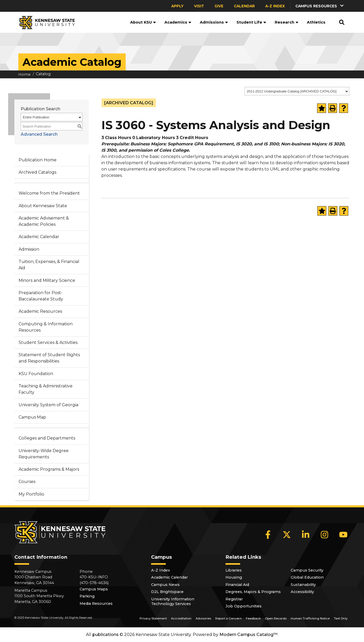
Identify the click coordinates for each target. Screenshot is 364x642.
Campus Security (307, 570)
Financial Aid (237, 585)
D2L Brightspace (167, 592)
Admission (29, 249)
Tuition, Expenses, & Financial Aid (49, 265)
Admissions (214, 22)
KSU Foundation (36, 374)
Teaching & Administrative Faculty (46, 389)
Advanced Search (39, 134)
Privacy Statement (153, 618)
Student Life (251, 22)
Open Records (276, 618)
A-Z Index (275, 6)
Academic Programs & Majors (49, 469)
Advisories (203, 618)
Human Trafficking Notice (310, 618)
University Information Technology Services (173, 601)
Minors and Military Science (47, 280)
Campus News (165, 585)
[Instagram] (324, 535)
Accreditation (181, 618)
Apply (177, 6)
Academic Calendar (39, 237)
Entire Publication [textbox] (36, 117)
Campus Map (32, 417)
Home (24, 74)
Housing (234, 577)
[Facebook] (268, 535)
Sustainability (303, 585)
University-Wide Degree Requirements (44, 454)
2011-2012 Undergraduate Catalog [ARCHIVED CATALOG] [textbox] (292, 91)
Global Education (307, 577)
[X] (287, 535)
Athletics (316, 22)
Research (287, 22)
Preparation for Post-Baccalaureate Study (41, 296)
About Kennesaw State (43, 206)
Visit (199, 6)
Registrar (234, 599)
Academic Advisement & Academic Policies (44, 221)
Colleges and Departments (47, 438)
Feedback (253, 618)
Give (219, 6)
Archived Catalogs (37, 172)
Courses (27, 482)
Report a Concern (228, 618)
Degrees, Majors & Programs (253, 592)
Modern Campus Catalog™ (249, 635)
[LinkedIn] (306, 535)
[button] (320, 6)
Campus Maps (94, 589)
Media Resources (96, 603)
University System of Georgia (48, 405)
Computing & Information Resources (46, 327)
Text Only (341, 618)
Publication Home (38, 160)
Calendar (244, 6)
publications (106, 635)
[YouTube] (343, 535)
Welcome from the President (49, 193)
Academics (178, 22)
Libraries (234, 570)
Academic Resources (40, 311)
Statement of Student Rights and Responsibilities (49, 358)
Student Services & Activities (48, 342)
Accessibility (302, 592)
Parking (87, 596)
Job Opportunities (244, 606)
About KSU (143, 22)
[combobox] (297, 91)
